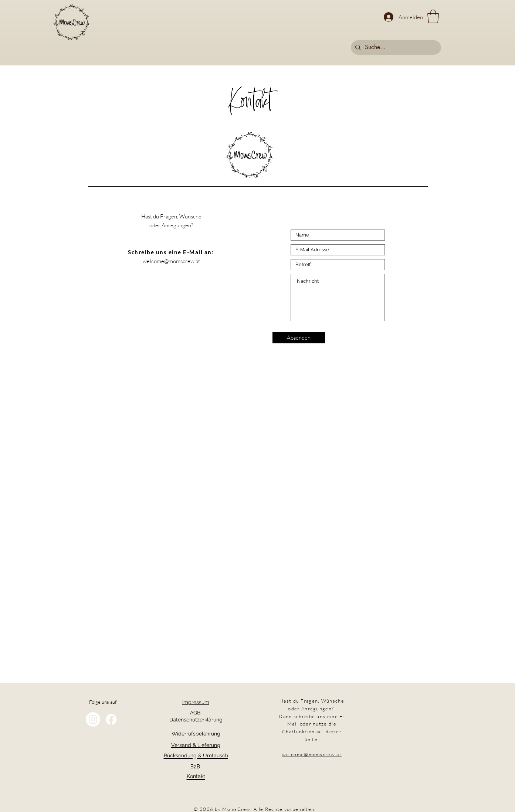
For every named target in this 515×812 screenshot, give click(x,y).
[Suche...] (395, 47)
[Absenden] (299, 338)
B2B (195, 767)
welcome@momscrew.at (171, 261)
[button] (433, 16)
